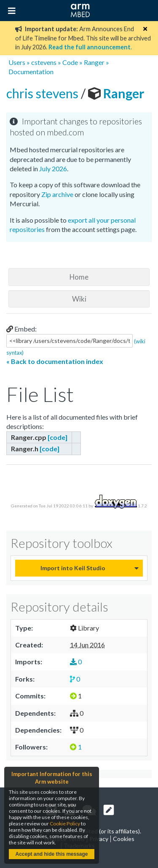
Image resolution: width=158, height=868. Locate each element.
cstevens (44, 62)
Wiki (79, 299)
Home (79, 277)
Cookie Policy (65, 824)
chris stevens (44, 93)
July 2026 (53, 168)
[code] (58, 437)
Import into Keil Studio (73, 568)
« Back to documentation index (55, 361)
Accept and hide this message (51, 854)
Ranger (94, 62)
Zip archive (57, 194)
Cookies (124, 839)
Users (17, 62)
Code (70, 62)
